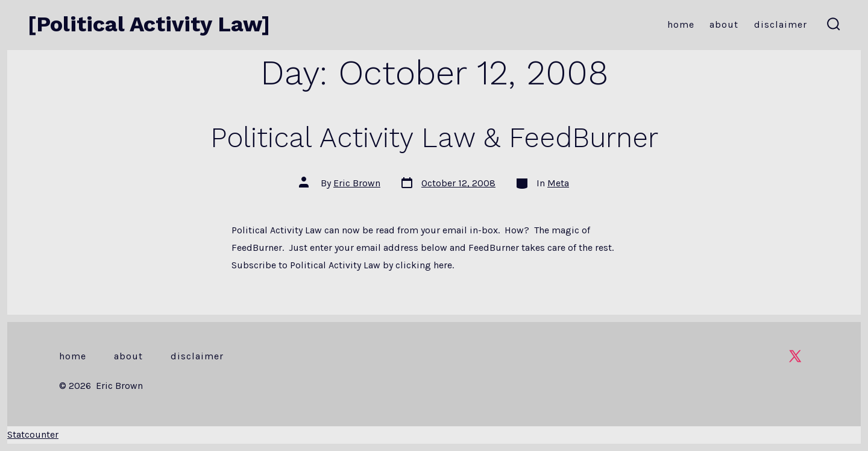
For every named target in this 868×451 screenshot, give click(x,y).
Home (681, 24)
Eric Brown (357, 183)
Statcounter (33, 434)
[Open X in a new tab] (795, 356)
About (724, 24)
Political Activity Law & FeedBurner (434, 137)
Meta (558, 183)
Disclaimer (781, 24)
